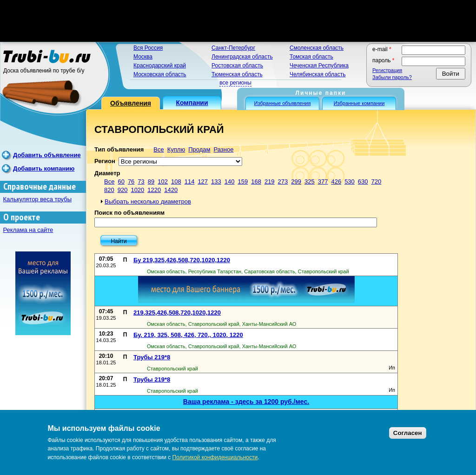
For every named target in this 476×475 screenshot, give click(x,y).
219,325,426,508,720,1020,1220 (177, 313)
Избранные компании (359, 103)
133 (216, 181)
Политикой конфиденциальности (215, 457)
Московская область (160, 74)
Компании (192, 103)
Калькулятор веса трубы (38, 199)
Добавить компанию (44, 168)
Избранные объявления (283, 103)
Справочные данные (40, 187)
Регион (105, 161)
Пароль (383, 60)
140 (230, 181)
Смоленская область (317, 48)
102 (163, 181)
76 (131, 181)
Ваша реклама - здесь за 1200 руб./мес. (246, 402)
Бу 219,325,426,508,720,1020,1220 (182, 260)
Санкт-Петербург (233, 48)
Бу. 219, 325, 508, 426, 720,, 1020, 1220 (188, 335)
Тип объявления (119, 149)
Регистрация (387, 70)
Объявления (131, 103)
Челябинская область (317, 74)
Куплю (176, 149)
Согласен (408, 433)
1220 (154, 190)
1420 (171, 190)
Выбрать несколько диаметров (148, 201)
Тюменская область (237, 74)
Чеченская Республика (319, 66)
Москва (143, 57)
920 (123, 190)
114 (190, 181)
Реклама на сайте (28, 230)
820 (109, 190)
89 (151, 181)
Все (159, 149)
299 (296, 181)
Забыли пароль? (392, 77)
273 (283, 181)
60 (121, 181)
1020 (137, 190)
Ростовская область (237, 66)
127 (203, 181)
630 (363, 181)
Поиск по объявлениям (129, 213)
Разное (223, 149)
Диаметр (107, 173)
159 (243, 181)
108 (176, 181)
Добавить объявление (47, 155)
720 (377, 181)
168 (256, 181)
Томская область (311, 57)
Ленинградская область (242, 57)
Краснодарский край (160, 66)
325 (310, 181)
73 (141, 181)
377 (323, 181)
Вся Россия (148, 48)
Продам (199, 149)
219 (270, 181)
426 (336, 181)
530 (350, 181)
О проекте (22, 217)
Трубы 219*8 (152, 357)
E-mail (382, 49)
